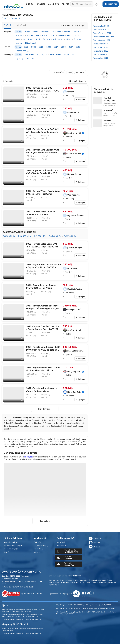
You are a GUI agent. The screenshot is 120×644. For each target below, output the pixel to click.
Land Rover (28, 39)
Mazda (67, 32)
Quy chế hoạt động (41, 546)
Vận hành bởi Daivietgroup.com (72, 594)
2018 (78, 47)
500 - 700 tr (55, 55)
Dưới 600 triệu (55, 236)
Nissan (30, 36)
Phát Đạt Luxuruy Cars (109, 99)
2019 (71, 47)
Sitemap (37, 552)
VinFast (76, 32)
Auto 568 (107, 121)
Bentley (19, 43)
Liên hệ (6, 552)
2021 (56, 47)
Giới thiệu (37, 542)
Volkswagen (58, 39)
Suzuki (45, 36)
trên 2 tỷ (30, 59)
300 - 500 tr (42, 55)
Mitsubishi (20, 36)
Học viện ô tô (61, 546)
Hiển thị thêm (44, 409)
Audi (38, 39)
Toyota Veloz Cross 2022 (103, 37)
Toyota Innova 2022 (101, 54)
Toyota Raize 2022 (101, 30)
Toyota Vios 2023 (100, 44)
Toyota (27, 32)
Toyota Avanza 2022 (101, 40)
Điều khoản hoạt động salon (14, 546)
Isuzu (53, 36)
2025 (26, 47)
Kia (53, 32)
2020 (63, 47)
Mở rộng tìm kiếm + (76, 72)
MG (37, 36)
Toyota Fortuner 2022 (102, 33)
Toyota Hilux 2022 (100, 47)
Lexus (77, 36)
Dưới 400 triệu (24, 236)
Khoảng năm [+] (22, 51)
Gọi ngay (81, 99)
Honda (36, 32)
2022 (49, 47)
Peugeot (46, 39)
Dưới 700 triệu (70, 236)
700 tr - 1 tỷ (69, 55)
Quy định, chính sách (11, 542)
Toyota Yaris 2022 (100, 51)
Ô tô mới (22, 25)
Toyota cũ (16, 18)
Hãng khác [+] (31, 43)
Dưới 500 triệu (40, 236)
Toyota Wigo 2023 (101, 58)
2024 (34, 47)
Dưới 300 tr (29, 55)
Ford (59, 32)
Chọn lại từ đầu (57, 72)
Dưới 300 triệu (9, 236)
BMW (18, 39)
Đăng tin (111, 4)
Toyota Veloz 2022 (101, 26)
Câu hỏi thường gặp (11, 549)
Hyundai (45, 32)
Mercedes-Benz (65, 36)
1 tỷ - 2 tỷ (19, 59)
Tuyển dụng (38, 549)
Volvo (69, 39)
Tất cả (18, 32)
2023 (41, 47)
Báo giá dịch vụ (62, 542)
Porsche (77, 39)
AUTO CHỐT (109, 111)
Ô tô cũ (5, 18)
